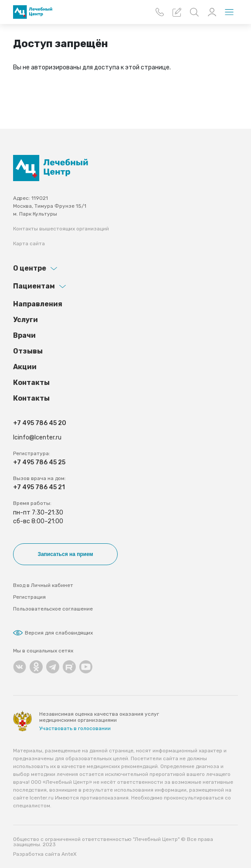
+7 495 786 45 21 (39, 487)
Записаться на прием (65, 554)
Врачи (24, 335)
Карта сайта (29, 244)
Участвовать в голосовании (75, 728)
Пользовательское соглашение (53, 609)
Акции (25, 367)
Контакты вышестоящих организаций (61, 229)
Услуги (25, 320)
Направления (38, 304)
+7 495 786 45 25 (39, 462)
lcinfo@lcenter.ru (37, 437)
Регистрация (29, 597)
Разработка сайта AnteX (45, 854)
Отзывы (28, 351)
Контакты (31, 383)
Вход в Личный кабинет (43, 585)
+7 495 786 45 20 (40, 423)
